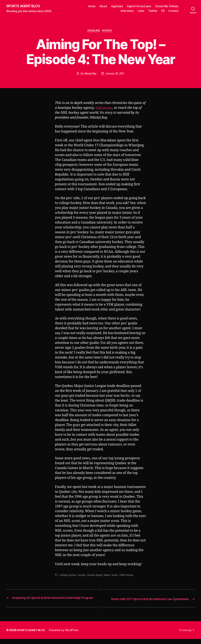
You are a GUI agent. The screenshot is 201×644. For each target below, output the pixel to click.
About (103, 6)
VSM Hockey (105, 109)
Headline (94, 31)
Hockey (108, 31)
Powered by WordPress (66, 635)
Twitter (153, 11)
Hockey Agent (96, 576)
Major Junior (113, 576)
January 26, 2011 (115, 75)
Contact (173, 11)
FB (163, 11)
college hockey (68, 576)
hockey (83, 576)
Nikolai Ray (90, 75)
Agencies (117, 6)
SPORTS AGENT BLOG (25, 6)
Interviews (127, 11)
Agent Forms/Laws (139, 6)
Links (141, 11)
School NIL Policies (167, 6)
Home (92, 6)
